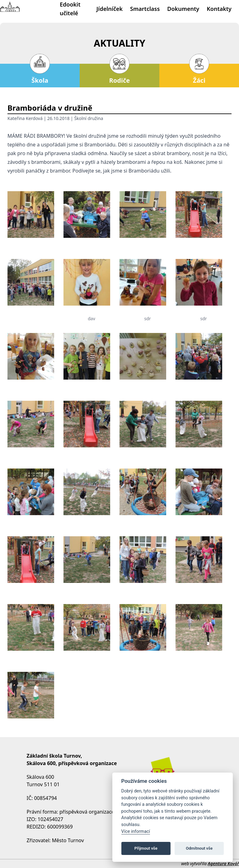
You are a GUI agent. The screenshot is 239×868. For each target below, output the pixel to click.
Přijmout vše (146, 848)
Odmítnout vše (199, 848)
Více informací (136, 831)
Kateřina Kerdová (25, 118)
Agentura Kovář (223, 863)
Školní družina (89, 118)
